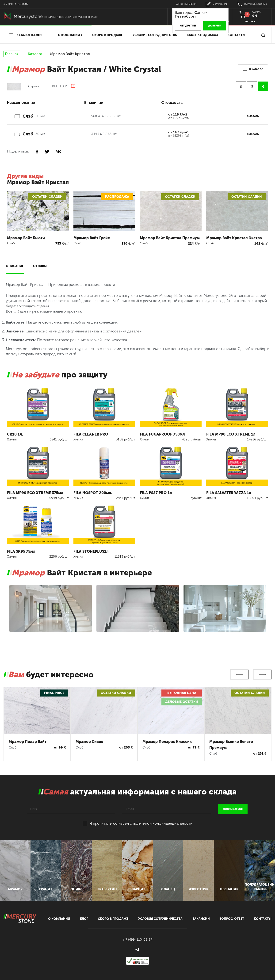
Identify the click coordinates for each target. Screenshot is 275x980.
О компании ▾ (70, 35)
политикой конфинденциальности (163, 823)
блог (84, 919)
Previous (239, 674)
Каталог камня (26, 35)
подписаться (233, 809)
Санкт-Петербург (186, 4)
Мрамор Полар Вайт (28, 742)
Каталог (35, 54)
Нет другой (188, 26)
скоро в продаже (107, 35)
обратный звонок (252, 4)
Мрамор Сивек (89, 742)
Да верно (215, 26)
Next (262, 674)
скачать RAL (217, 4)
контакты (263, 919)
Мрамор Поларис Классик (167, 742)
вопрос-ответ (232, 919)
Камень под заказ (202, 35)
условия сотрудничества (155, 35)
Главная (12, 54)
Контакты (236, 35)
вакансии (201, 919)
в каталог (253, 69)
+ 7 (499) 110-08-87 (16, 4)
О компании (59, 919)
